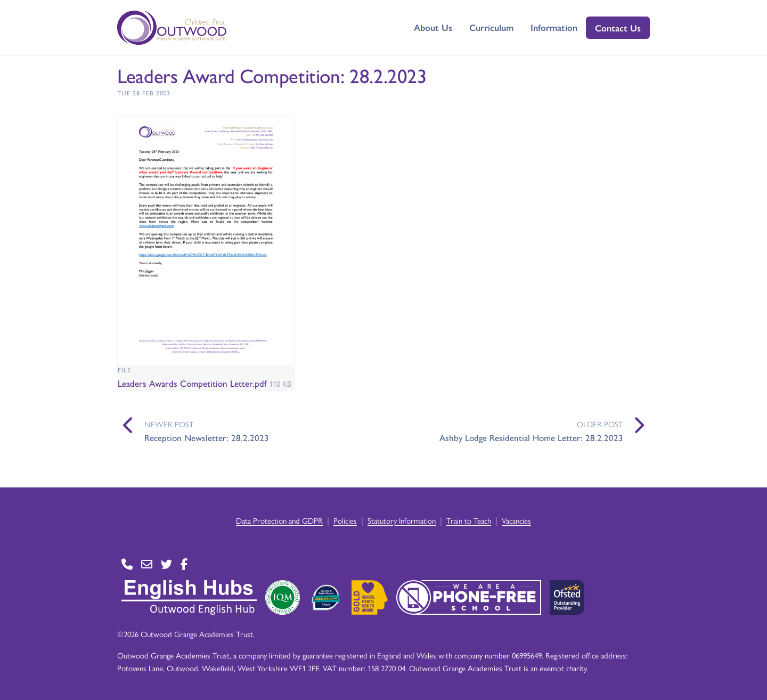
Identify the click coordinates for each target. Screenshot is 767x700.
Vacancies (516, 520)
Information (554, 27)
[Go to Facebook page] (184, 564)
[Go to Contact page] (127, 564)
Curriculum (491, 27)
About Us (433, 27)
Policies (345, 520)
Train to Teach (469, 520)
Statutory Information (402, 520)
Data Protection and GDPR (279, 520)
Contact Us (618, 28)
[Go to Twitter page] (166, 564)
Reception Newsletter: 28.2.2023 (207, 437)
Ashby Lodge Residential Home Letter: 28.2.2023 (531, 437)
